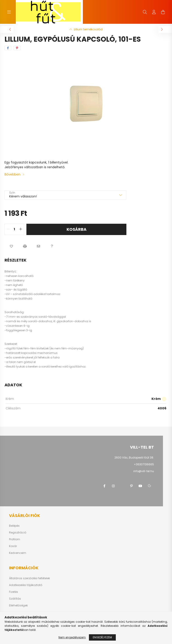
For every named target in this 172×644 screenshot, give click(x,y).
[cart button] (163, 12)
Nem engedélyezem (72, 637)
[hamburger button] (9, 12)
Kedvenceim (18, 553)
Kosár (13, 546)
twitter (122, 486)
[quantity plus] (21, 229)
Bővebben (12, 174)
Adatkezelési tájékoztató (26, 585)
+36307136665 (144, 464)
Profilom (15, 539)
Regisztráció (18, 533)
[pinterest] (17, 48)
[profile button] (154, 12)
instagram (113, 486)
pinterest (131, 486)
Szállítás (15, 599)
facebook (104, 486)
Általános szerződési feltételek (29, 578)
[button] (11, 246)
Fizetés (14, 592)
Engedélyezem (102, 637)
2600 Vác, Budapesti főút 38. (134, 458)
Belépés (14, 526)
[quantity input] (14, 229)
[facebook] (8, 48)
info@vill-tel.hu (144, 471)
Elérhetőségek (18, 606)
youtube (140, 486)
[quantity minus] (8, 229)
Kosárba (77, 229)
